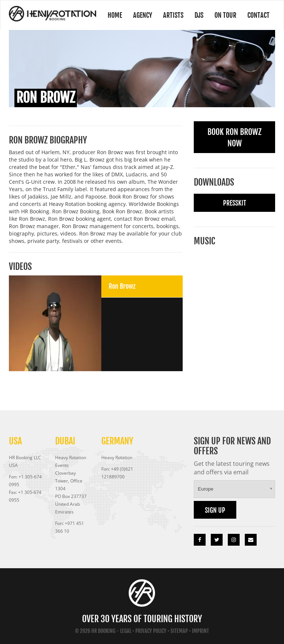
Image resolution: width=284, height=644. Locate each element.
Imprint (200, 631)
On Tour (225, 15)
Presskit (235, 203)
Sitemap (179, 631)
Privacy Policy (151, 631)
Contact (258, 15)
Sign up (215, 510)
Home (115, 15)
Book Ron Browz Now (234, 138)
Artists (173, 15)
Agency (143, 15)
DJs (199, 15)
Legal (126, 631)
